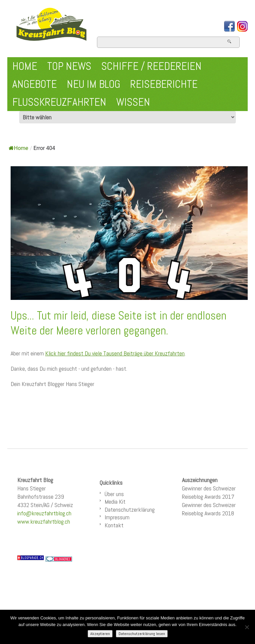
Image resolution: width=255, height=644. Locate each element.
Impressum (117, 517)
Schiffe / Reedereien (151, 66)
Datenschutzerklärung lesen (142, 634)
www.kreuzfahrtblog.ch (44, 521)
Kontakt (114, 525)
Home (25, 66)
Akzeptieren (100, 634)
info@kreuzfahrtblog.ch (44, 513)
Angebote (35, 84)
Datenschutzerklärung (130, 510)
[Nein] (247, 627)
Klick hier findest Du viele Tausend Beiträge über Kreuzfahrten (115, 353)
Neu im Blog (93, 84)
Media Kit (115, 502)
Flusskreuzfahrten (59, 102)
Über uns (114, 494)
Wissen (133, 102)
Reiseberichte (164, 84)
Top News (69, 66)
